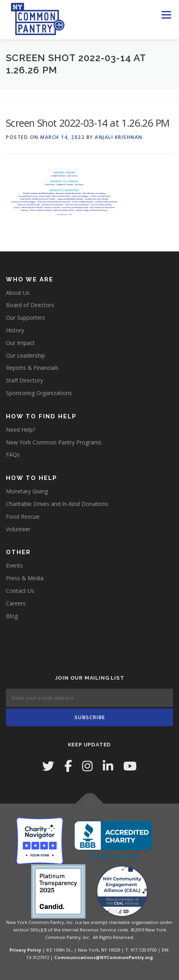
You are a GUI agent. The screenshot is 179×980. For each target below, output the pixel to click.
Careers (16, 603)
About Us (18, 293)
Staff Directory (24, 380)
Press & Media (25, 578)
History (15, 330)
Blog (12, 616)
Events (14, 565)
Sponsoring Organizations (39, 393)
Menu (166, 15)
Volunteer (18, 529)
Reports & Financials (32, 368)
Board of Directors (30, 305)
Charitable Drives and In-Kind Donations (57, 504)
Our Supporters (25, 318)
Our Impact (20, 343)
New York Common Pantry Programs (54, 442)
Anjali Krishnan (119, 137)
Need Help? (21, 430)
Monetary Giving (27, 491)
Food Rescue (23, 516)
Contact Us (20, 591)
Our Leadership (25, 355)
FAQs (13, 454)
